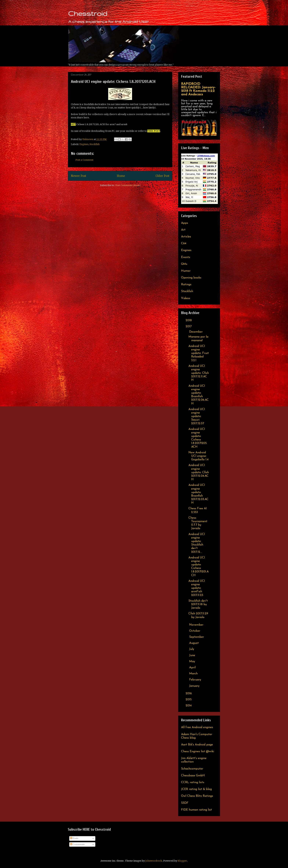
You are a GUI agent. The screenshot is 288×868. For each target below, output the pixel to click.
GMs (184, 264)
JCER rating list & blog (196, 789)
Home (121, 176)
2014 (189, 706)
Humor (186, 271)
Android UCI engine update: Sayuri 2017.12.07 (197, 416)
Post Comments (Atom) (128, 185)
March (194, 674)
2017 (189, 327)
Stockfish (94, 144)
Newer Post (79, 176)
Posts (74, 838)
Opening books (191, 278)
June (193, 655)
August (194, 643)
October (195, 631)
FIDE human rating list (197, 810)
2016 (189, 694)
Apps (185, 223)
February (196, 680)
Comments (77, 844)
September (197, 637)
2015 (189, 700)
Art (183, 230)
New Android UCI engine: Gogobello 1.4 (198, 456)
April (193, 668)
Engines (84, 144)
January (195, 686)
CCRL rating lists (193, 782)
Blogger (182, 861)
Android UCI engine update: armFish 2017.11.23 (197, 588)
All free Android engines (197, 727)
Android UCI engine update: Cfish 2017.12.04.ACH (199, 472)
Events (186, 257)
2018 (189, 320)
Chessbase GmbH (193, 776)
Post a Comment (84, 160)
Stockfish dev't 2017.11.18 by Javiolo (198, 604)
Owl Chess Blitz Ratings (197, 796)
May (193, 661)
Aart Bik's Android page (197, 745)
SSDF (185, 803)
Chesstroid (88, 13)
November (197, 625)
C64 (184, 244)
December (196, 332)
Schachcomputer (192, 769)
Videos (186, 298)
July (192, 649)
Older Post (162, 176)
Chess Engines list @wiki (198, 751)
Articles (186, 237)
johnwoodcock (154, 861)
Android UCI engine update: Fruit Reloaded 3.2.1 (199, 353)
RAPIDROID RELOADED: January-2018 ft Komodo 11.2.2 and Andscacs (198, 89)
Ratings (186, 285)
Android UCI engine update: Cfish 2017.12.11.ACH (199, 373)
